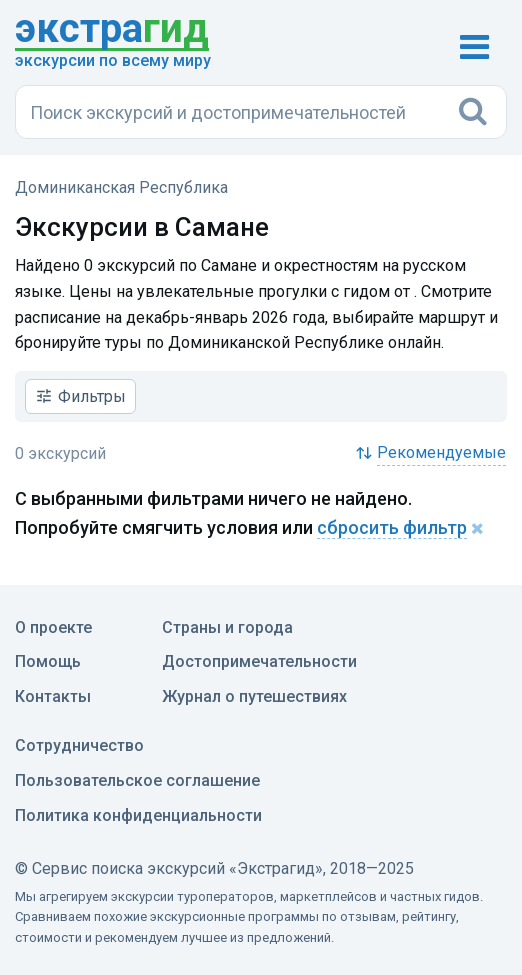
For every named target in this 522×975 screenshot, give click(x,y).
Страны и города (227, 627)
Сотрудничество (79, 745)
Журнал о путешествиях (254, 696)
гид (112, 30)
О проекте (53, 627)
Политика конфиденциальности (138, 815)
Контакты (53, 696)
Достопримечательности (259, 661)
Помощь (48, 661)
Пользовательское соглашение (137, 780)
